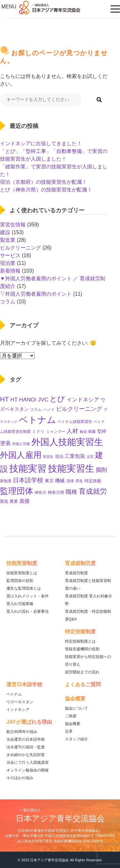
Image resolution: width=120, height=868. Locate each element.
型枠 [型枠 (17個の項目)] (102, 431)
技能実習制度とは (22, 573)
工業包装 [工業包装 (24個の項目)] (75, 456)
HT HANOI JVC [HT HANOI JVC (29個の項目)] (29, 400)
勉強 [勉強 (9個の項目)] (83, 432)
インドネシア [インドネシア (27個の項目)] (83, 400)
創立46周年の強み (22, 732)
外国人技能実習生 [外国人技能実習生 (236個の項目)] (67, 442)
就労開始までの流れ (82, 672)
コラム (8, 302)
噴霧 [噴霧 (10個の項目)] (92, 431)
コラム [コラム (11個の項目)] (36, 409)
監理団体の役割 (20, 581)
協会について (76, 708)
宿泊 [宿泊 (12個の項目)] (59, 457)
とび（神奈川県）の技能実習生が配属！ (46, 190)
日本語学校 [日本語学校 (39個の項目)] (28, 480)
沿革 (69, 731)
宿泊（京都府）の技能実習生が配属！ (44, 182)
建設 (5, 232)
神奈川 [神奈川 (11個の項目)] (40, 493)
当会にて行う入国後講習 (28, 763)
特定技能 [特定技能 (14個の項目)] (93, 481)
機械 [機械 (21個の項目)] (60, 480)
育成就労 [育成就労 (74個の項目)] (93, 491)
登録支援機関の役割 (82, 649)
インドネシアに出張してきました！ (41, 143)
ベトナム (14, 694)
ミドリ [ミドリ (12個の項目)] (38, 432)
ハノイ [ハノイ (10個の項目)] (49, 409)
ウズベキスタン (20, 702)
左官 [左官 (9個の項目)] (90, 457)
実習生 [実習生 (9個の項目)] (48, 457)
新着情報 (10, 271)
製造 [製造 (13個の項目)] (4, 501)
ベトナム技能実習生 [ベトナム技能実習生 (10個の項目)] (75, 421)
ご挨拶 (71, 716)
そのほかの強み (20, 778)
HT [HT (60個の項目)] (4, 399)
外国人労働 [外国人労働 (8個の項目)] (21, 444)
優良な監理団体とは (24, 588)
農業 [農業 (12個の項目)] (14, 501)
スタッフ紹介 (76, 739)
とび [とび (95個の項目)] (57, 399)
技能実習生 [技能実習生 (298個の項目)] (71, 468)
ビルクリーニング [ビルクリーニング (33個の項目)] (79, 409)
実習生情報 (13, 225)
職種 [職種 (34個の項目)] (71, 492)
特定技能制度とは (80, 641)
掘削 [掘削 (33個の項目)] (101, 470)
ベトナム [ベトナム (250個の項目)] (37, 420)
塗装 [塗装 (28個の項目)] (5, 443)
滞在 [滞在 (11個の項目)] (79, 481)
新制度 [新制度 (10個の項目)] (6, 481)
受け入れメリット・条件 (28, 596)
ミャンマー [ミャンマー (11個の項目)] (56, 432)
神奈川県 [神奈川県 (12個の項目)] (56, 493)
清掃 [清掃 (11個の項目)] (70, 481)
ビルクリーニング (20, 248)
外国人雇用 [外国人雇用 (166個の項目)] (21, 455)
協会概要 (73, 724)
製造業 (8, 240)
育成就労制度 (76, 573)
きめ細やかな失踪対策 (26, 755)
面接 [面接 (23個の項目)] (25, 501)
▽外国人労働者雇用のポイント (36, 294)
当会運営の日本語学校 (26, 739)
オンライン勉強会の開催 (28, 770)
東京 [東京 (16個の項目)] (49, 481)
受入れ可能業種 (20, 604)
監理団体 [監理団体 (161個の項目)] (17, 491)
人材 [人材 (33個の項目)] (72, 431)
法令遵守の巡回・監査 (26, 747)
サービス (10, 255)
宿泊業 (8, 263)
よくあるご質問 (83, 684)
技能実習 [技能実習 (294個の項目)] (28, 468)
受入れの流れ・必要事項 (28, 611)
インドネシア (18, 710)
